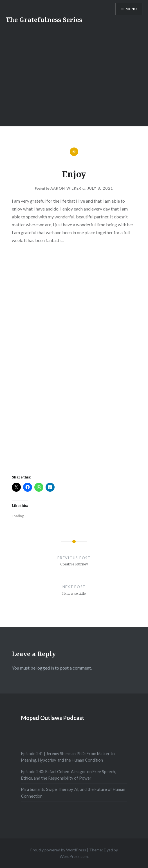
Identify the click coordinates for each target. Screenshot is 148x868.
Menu (131, 9)
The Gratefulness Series (44, 19)
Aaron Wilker (66, 188)
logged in (45, 668)
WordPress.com (74, 856)
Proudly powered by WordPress (58, 850)
